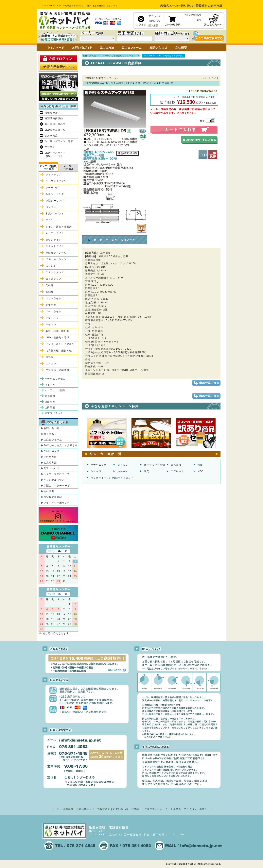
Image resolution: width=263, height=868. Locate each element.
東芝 (147, 471)
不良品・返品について (57, 474)
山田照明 (50, 408)
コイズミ (123, 465)
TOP (58, 809)
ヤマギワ (96, 471)
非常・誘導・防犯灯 (57, 331)
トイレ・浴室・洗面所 (59, 227)
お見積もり (50, 434)
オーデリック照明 (155, 465)
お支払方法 (50, 463)
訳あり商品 (51, 136)
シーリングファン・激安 (59, 141)
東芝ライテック (54, 413)
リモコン (51, 325)
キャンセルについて (55, 480)
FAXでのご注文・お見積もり (61, 445)
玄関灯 (50, 292)
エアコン (50, 147)
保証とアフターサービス (58, 486)
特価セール (51, 113)
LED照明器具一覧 (55, 130)
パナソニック (99, 465)
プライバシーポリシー (57, 503)
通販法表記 (104, 809)
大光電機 (176, 465)
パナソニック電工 (55, 379)
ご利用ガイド (52, 451)
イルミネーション (56, 259)
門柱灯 (50, 285)
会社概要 (49, 491)
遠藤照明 (50, 402)
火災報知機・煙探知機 (59, 351)
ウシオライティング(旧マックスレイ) (113, 478)
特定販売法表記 (53, 497)
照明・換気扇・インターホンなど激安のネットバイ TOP (111, 56)
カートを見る (173, 809)
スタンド (51, 266)
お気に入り (154, 21)
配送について (52, 468)
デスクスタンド (55, 272)
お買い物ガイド (85, 809)
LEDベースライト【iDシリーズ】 (55, 155)
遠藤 (200, 465)
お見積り (137, 809)
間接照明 (51, 305)
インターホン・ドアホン (60, 344)
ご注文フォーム (53, 440)
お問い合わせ (52, 428)
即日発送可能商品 (55, 124)
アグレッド (177, 471)
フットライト (53, 298)
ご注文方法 (50, 457)
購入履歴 (153, 25)
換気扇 (50, 357)
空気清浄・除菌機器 (57, 370)
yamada (122, 471)
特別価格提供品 (54, 118)
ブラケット (52, 220)
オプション (52, 318)
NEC (200, 471)
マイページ (154, 16)
